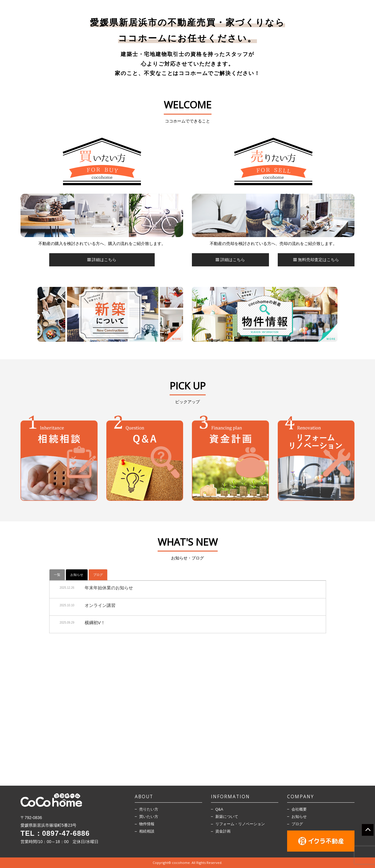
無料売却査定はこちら (316, 260)
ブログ (98, 575)
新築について (227, 817)
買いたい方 (149, 817)
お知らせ (77, 575)
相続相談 (147, 831)
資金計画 (223, 831)
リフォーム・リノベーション (240, 824)
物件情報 (147, 824)
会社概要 (299, 809)
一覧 (57, 575)
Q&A (219, 809)
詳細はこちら (102, 260)
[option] (102, 217)
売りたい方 (149, 809)
